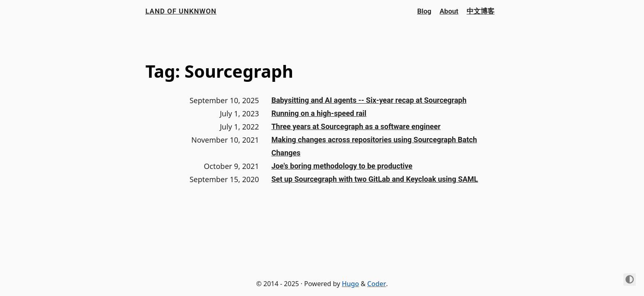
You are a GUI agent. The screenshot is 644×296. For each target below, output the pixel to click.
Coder (377, 284)
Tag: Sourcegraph (219, 71)
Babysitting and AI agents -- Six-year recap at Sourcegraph (369, 100)
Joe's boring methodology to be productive (342, 166)
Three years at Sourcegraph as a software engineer (356, 126)
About (449, 11)
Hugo (350, 284)
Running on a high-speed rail (319, 113)
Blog (424, 11)
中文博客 (481, 11)
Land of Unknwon (181, 11)
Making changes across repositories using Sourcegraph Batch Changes (374, 146)
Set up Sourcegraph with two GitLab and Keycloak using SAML (375, 179)
